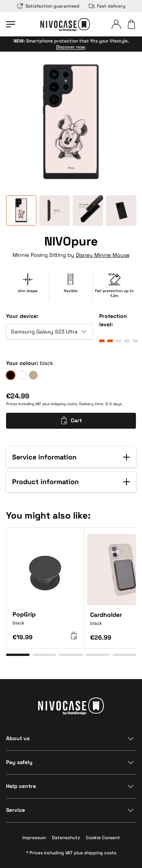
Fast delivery (107, 6)
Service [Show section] (16, 810)
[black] (11, 375)
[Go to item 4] (98, 655)
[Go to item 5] (124, 655)
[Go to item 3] (71, 655)
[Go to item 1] (18, 655)
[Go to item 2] (44, 655)
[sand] (33, 375)
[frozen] (22, 375)
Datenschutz (66, 838)
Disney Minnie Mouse (103, 255)
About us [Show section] (18, 738)
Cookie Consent (103, 838)
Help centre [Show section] (21, 786)
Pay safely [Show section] (19, 762)
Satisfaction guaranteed (48, 6)
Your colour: (22, 363)
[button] (71, 457)
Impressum (34, 838)
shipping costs (64, 404)
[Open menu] (11, 24)
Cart (71, 420)
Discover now (71, 47)
